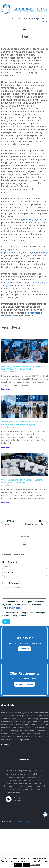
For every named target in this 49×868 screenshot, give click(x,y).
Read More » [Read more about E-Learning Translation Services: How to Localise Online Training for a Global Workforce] (6, 389)
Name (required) (10, 562)
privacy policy (15, 608)
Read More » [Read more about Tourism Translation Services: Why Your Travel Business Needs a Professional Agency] (6, 447)
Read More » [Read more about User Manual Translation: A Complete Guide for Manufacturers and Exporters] (6, 502)
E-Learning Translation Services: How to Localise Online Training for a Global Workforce (23, 368)
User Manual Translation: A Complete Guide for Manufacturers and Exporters (22, 481)
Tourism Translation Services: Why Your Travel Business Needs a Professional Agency (21, 423)
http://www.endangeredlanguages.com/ (24, 219)
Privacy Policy (23, 822)
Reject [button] (26, 865)
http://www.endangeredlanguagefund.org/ (24, 252)
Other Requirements (24, 684)
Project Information (11, 583)
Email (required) (9, 573)
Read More (35, 865)
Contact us (24, 649)
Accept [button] (18, 865)
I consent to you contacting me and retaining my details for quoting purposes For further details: (23, 605)
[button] (25, 29)
